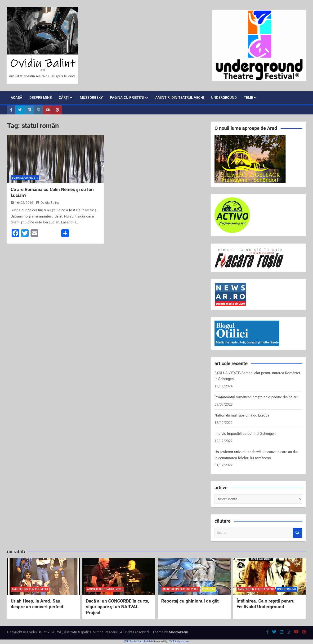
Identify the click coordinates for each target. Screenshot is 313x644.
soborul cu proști (25, 178)
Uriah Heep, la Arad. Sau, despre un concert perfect (37, 604)
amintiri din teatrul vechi (30, 589)
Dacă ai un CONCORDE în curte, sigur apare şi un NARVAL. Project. (118, 607)
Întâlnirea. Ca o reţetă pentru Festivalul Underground (266, 604)
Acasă (16, 98)
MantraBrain (178, 632)
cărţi (64, 98)
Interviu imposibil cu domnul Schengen (245, 434)
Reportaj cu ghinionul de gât (190, 601)
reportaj (208, 589)
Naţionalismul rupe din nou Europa (242, 415)
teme (248, 98)
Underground (224, 98)
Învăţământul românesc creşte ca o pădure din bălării (256, 397)
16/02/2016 (22, 203)
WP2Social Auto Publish (139, 642)
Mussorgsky (91, 98)
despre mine (40, 98)
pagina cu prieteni (127, 98)
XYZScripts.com (179, 642)
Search (298, 533)
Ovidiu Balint (47, 203)
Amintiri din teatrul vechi (180, 98)
